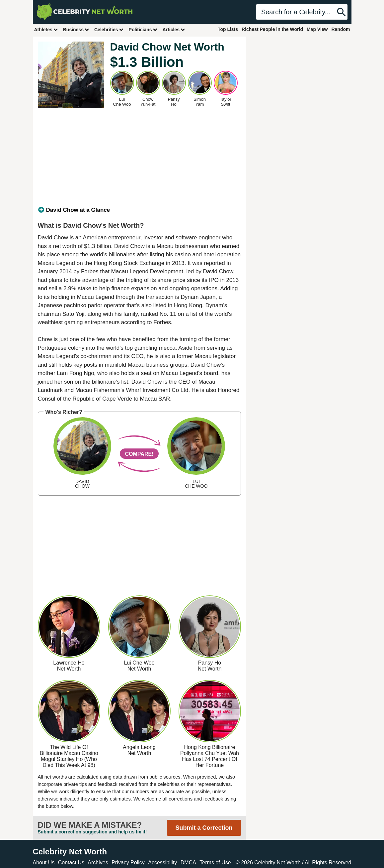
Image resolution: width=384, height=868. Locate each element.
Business (76, 29)
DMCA (188, 863)
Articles (174, 29)
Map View (317, 29)
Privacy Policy (128, 863)
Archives (98, 863)
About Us (44, 863)
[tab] (139, 210)
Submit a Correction (204, 828)
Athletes (46, 29)
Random (341, 29)
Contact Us (71, 863)
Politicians (143, 29)
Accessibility (162, 863)
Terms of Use (215, 863)
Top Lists (228, 29)
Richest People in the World (272, 29)
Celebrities (109, 29)
